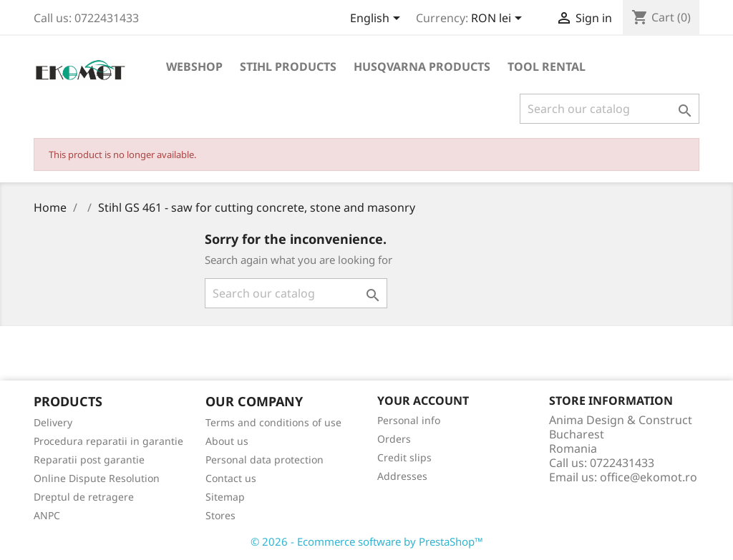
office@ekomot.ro (649, 477)
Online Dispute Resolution (97, 478)
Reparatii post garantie (89, 460)
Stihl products (288, 67)
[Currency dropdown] (499, 19)
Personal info (409, 420)
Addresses (402, 476)
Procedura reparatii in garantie (108, 441)
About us (227, 441)
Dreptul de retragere (84, 497)
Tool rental (547, 67)
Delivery (53, 422)
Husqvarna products (422, 67)
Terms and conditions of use (273, 422)
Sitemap (225, 497)
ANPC (47, 515)
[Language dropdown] (378, 19)
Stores (220, 515)
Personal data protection (264, 460)
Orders (394, 439)
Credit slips (404, 457)
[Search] (610, 109)
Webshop (194, 67)
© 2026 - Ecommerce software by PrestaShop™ (367, 541)
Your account (423, 401)
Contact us (231, 478)
